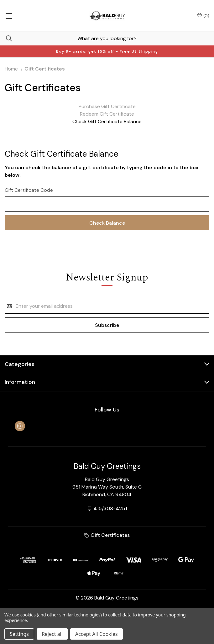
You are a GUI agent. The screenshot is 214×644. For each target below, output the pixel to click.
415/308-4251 (110, 508)
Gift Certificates (107, 535)
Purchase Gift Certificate (107, 106)
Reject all (52, 634)
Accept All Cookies (97, 634)
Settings (19, 634)
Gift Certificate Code (29, 190)
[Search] (6, 38)
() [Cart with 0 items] (203, 16)
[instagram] (20, 426)
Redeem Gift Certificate (107, 114)
